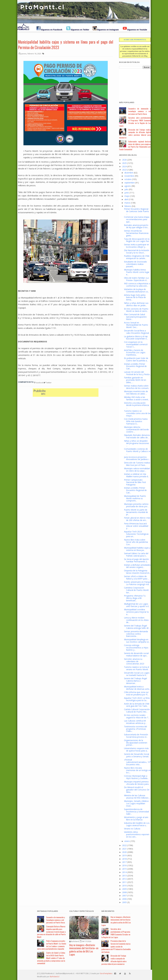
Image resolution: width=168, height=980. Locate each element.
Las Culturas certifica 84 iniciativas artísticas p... (135, 722)
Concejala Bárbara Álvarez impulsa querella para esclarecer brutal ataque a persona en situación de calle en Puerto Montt (51, 932)
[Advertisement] (133, 83)
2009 (124, 889)
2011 (124, 882)
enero (127, 841)
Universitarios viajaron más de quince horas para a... (136, 749)
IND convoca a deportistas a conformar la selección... (137, 285)
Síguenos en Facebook (52, 30)
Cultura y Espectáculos (82, 911)
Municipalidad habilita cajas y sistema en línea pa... (137, 549)
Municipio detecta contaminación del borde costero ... (136, 429)
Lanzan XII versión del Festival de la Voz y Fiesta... (137, 373)
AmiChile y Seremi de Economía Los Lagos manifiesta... (135, 353)
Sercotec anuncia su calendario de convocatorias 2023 (134, 661)
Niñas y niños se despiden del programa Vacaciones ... (137, 443)
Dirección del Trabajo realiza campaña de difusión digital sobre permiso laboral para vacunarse (135, 134)
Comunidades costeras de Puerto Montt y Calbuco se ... (137, 451)
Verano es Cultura (132, 829)
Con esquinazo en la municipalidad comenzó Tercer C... (136, 344)
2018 (124, 859)
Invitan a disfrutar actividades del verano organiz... (137, 566)
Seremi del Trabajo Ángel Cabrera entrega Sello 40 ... (137, 627)
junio (127, 193)
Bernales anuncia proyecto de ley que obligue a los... (136, 226)
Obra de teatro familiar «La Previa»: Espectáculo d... (136, 279)
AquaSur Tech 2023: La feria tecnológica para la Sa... (137, 699)
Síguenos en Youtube (137, 30)
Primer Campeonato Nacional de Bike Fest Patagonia (135, 482)
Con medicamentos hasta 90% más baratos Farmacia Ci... (136, 421)
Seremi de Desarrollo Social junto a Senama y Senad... (137, 755)
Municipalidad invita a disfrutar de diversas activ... (137, 688)
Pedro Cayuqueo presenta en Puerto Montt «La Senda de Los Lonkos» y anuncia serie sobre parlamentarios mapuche (52, 945)
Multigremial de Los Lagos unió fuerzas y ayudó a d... (137, 605)
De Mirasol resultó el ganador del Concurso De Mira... (137, 790)
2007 (124, 896)
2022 (124, 845)
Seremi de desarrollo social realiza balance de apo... (136, 654)
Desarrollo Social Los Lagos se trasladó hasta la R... (137, 674)
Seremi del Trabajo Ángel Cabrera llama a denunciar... (135, 681)
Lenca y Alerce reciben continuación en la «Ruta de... (136, 620)
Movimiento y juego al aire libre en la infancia (136, 818)
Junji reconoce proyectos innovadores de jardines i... (137, 458)
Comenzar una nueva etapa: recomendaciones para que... (137, 219)
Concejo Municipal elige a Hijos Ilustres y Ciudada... (136, 777)
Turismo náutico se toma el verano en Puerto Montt (137, 668)
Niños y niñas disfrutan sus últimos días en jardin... (136, 304)
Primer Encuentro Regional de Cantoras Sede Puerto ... (137, 211)
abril (126, 199)
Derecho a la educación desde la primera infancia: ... (137, 405)
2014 (124, 872)
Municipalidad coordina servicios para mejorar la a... (136, 612)
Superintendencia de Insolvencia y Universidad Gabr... (136, 812)
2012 (124, 879)
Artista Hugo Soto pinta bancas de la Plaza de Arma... (135, 297)
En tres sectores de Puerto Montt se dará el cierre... (136, 310)
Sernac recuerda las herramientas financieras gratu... (136, 233)
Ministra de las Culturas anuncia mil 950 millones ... (137, 797)
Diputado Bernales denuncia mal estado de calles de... (137, 436)
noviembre (129, 176)
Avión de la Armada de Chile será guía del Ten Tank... (137, 705)
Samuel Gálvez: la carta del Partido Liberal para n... (136, 555)
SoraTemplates (106, 973)
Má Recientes (108, 911)
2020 (124, 852)
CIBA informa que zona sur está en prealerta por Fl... (136, 693)
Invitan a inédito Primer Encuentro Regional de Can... (135, 366)
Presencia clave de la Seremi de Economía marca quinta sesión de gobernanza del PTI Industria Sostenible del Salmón (116, 946)
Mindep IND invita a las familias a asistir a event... (137, 398)
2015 (124, 869)
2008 (124, 892)
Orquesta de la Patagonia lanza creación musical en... (137, 572)
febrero (128, 206)
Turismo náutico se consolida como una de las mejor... (137, 413)
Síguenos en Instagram (108, 30)
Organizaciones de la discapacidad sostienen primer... (136, 743)
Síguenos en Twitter (80, 30)
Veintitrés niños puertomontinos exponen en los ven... (137, 834)
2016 (124, 865)
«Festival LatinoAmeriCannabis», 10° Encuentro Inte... (137, 762)
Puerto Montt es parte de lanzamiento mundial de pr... (136, 512)
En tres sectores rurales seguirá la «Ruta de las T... (137, 716)
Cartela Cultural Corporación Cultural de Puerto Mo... (137, 711)
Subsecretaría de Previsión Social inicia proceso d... (136, 736)
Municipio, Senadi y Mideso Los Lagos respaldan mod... (136, 803)
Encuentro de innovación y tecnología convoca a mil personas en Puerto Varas (139, 111)
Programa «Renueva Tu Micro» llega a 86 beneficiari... (135, 598)
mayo (127, 196)
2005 (124, 902)
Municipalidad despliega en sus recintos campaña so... (137, 641)
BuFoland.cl (55, 977)
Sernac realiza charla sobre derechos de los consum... (137, 387)
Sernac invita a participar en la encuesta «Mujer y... (137, 246)
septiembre (130, 183)
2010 (124, 886)
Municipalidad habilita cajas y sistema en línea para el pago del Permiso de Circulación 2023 (66, 45)
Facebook (39, 383)
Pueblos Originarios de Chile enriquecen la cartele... (137, 257)
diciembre (129, 173)
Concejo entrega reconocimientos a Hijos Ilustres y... (136, 648)
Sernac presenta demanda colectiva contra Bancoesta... (136, 634)
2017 (124, 862)
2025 (124, 163)
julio (126, 189)
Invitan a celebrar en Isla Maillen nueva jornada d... (137, 475)
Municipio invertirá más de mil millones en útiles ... (136, 393)
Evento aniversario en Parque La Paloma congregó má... (137, 583)
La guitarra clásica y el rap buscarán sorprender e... (136, 338)
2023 (124, 170)
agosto (128, 186)
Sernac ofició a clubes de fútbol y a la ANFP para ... (137, 577)
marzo (127, 203)
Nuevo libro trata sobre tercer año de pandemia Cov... (136, 542)
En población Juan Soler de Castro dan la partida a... (136, 359)
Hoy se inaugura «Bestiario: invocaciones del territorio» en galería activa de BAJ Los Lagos (84, 950)
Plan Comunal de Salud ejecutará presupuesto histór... (135, 317)
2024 (124, 166)
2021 (124, 849)
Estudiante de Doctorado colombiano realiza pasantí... (135, 264)
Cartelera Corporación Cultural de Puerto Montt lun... (136, 590)
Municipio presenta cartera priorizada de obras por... (136, 505)
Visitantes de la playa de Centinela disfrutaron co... (137, 290)
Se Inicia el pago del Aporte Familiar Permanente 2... (136, 560)
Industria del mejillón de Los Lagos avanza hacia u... (137, 824)
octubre (128, 179)
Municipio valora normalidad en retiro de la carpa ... (137, 470)
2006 (124, 899)
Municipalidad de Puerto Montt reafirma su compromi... (135, 498)
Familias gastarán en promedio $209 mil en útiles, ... (135, 380)
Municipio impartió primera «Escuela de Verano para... (137, 783)
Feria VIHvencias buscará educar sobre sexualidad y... (136, 526)
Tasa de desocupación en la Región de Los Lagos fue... (137, 240)
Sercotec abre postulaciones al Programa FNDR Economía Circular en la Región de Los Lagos (135, 122)
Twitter (48, 383)
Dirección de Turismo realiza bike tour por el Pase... (137, 464)
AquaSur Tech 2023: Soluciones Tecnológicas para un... (136, 534)
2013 (124, 876)
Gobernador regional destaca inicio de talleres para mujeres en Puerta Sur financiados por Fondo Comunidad (135, 145)
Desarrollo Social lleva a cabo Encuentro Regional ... (137, 332)
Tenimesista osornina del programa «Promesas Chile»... (135, 729)
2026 (124, 160)
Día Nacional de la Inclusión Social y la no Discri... (137, 251)
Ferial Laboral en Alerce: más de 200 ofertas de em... (137, 519)
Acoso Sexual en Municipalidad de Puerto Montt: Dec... (136, 325)
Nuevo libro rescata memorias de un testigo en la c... (137, 770)
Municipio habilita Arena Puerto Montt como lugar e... (137, 272)
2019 (124, 855)
